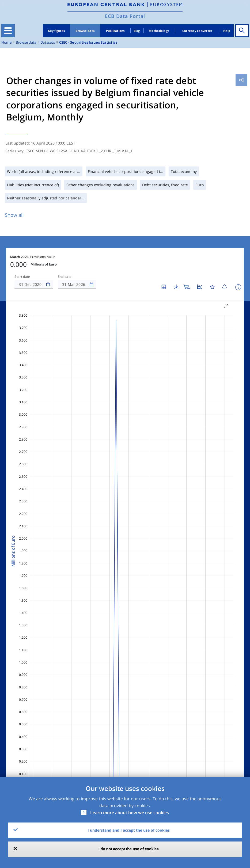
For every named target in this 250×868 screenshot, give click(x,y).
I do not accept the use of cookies (129, 849)
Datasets (48, 42)
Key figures (56, 31)
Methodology (159, 31)
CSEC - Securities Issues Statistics (88, 42)
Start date (22, 277)
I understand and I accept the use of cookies (129, 830)
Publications (115, 31)
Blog (137, 31)
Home (6, 42)
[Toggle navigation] (8, 31)
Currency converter (197, 31)
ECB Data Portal (125, 16)
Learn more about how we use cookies (130, 813)
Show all (14, 215)
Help (227, 31)
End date (65, 277)
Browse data (85, 31)
